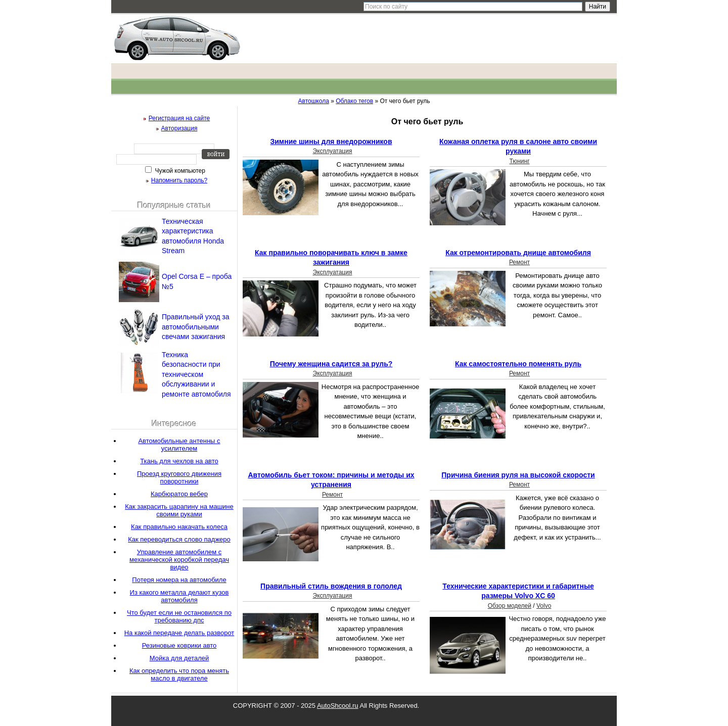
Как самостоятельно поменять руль (518, 364)
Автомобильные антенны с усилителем (179, 445)
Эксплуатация (333, 151)
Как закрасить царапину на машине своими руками (179, 510)
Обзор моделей (510, 606)
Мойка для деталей (179, 658)
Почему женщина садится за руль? (331, 364)
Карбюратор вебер (179, 494)
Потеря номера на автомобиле (179, 580)
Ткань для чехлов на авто (179, 461)
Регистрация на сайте (179, 118)
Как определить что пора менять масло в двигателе (179, 674)
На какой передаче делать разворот (179, 633)
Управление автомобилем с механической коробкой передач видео (179, 560)
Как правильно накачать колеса (179, 527)
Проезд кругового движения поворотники (179, 477)
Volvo (544, 606)
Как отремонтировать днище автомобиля (518, 253)
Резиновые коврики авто (179, 645)
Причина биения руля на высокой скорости (518, 475)
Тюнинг (519, 161)
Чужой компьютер (179, 171)
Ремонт (519, 262)
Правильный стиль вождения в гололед (331, 586)
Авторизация (179, 128)
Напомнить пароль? (179, 180)
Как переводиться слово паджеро (179, 539)
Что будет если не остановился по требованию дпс (179, 616)
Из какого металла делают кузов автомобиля (179, 596)
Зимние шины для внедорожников (331, 141)
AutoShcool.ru (338, 706)
